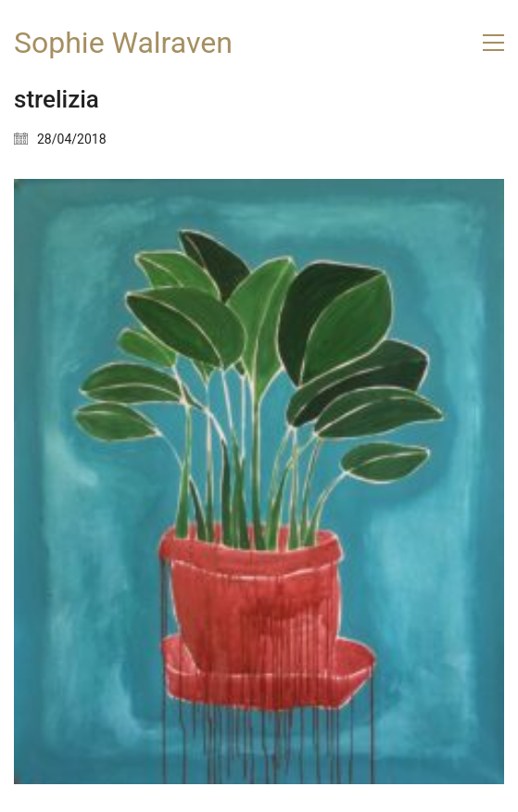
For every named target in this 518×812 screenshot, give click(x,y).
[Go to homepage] (123, 43)
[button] (493, 43)
